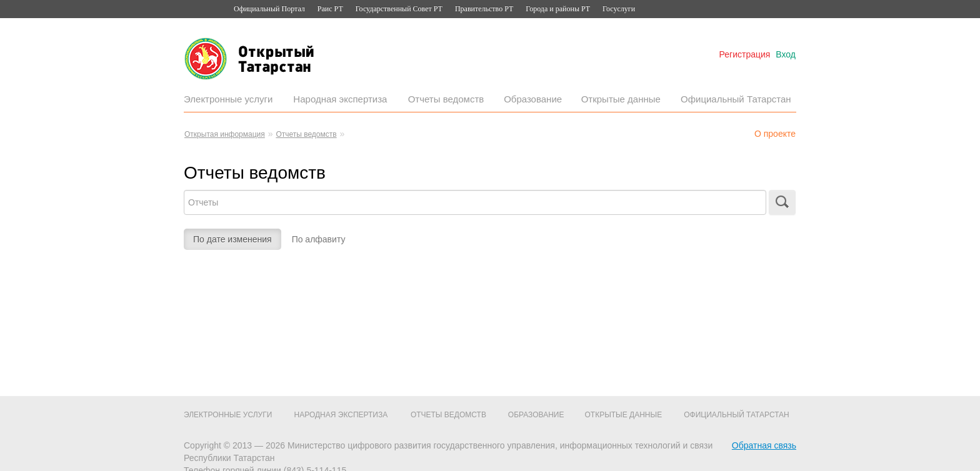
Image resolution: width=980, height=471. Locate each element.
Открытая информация (225, 134)
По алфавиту (319, 239)
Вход (786, 54)
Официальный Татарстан (736, 99)
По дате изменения (232, 239)
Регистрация (745, 54)
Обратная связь (764, 445)
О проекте (775, 134)
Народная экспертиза (340, 99)
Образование (533, 99)
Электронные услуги (228, 99)
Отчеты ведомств (446, 99)
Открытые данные (621, 99)
